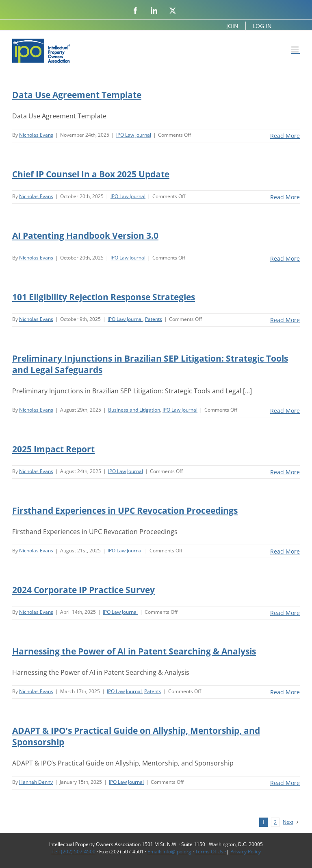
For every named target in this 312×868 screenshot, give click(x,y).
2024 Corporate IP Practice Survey (83, 590)
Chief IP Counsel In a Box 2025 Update (91, 174)
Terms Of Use (211, 852)
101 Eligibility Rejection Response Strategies (104, 297)
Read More (285, 136)
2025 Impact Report (53, 449)
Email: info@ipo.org (169, 852)
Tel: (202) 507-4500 (74, 852)
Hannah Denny (36, 782)
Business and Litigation (134, 410)
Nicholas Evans (36, 135)
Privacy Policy (246, 852)
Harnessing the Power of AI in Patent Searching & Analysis (134, 651)
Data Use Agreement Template (77, 95)
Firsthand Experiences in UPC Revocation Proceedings (125, 510)
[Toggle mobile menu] (296, 49)
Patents (154, 319)
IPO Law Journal (134, 135)
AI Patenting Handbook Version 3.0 (85, 236)
